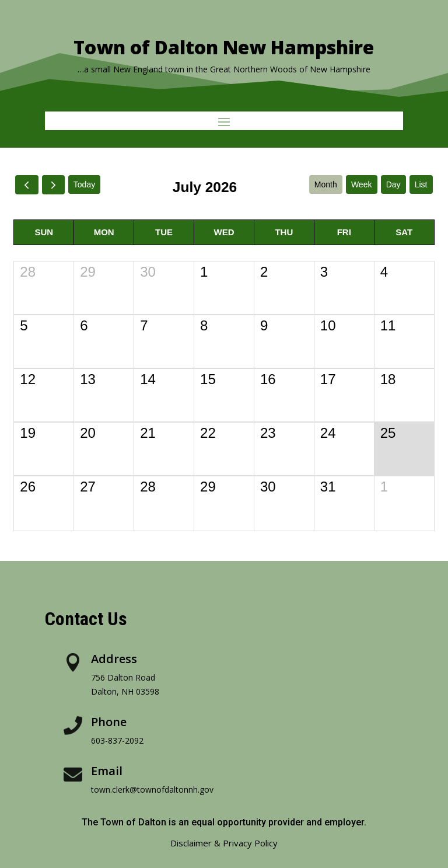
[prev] (27, 185)
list (421, 184)
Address (114, 659)
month (326, 184)
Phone (109, 722)
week (362, 184)
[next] (53, 185)
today (84, 184)
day (393, 184)
